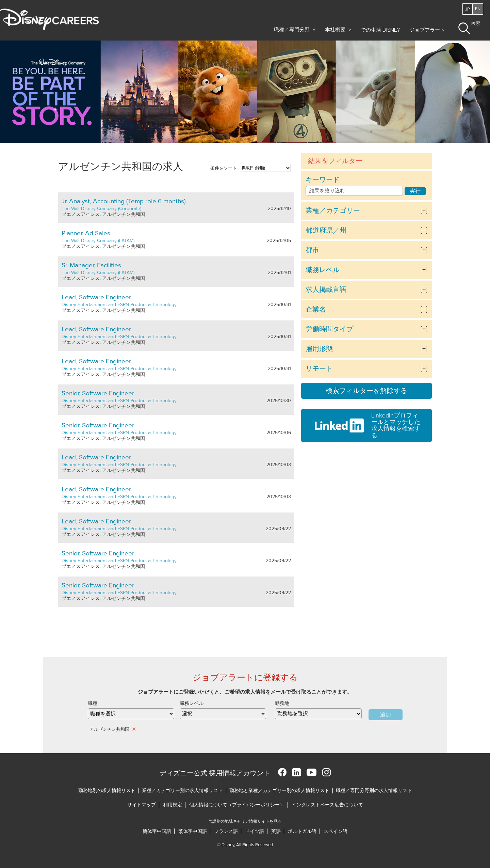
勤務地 (282, 703)
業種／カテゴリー (333, 211)
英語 (276, 831)
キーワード (323, 180)
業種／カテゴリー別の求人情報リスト (182, 791)
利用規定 (173, 805)
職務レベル (323, 270)
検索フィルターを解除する (366, 391)
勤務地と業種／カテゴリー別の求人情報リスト (279, 791)
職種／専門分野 (292, 30)
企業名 (316, 310)
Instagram (326, 772)
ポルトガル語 (302, 831)
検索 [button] (476, 24)
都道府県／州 (326, 231)
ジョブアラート (427, 30)
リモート (319, 369)
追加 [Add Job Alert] (386, 715)
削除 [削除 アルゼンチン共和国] (134, 729)
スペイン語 (336, 831)
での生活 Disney (379, 32)
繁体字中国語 (193, 831)
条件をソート (224, 168)
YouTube (312, 772)
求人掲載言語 (326, 290)
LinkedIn (297, 772)
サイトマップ (142, 805)
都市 (312, 250)
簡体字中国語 (157, 831)
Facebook (282, 772)
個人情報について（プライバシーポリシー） (237, 805)
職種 (93, 703)
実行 (415, 191)
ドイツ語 (255, 831)
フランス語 (226, 831)
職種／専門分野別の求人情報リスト (374, 791)
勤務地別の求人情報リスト (107, 791)
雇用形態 (319, 349)
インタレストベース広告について (327, 805)
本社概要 (335, 30)
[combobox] (318, 714)
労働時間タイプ (329, 329)
